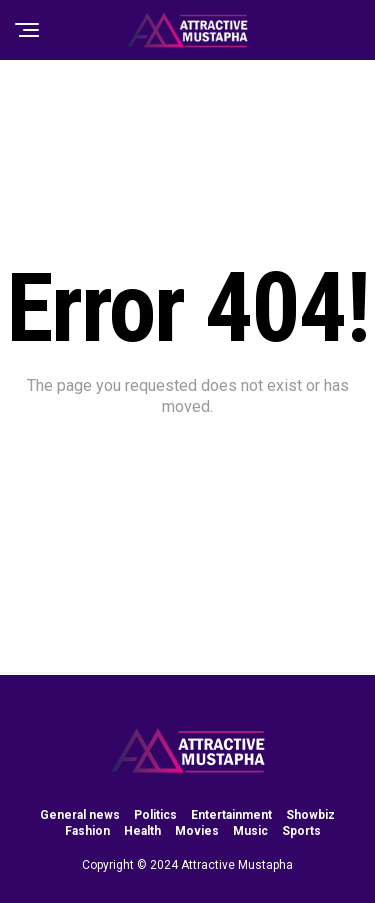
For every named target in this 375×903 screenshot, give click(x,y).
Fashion (87, 831)
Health (142, 831)
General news (80, 815)
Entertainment (231, 815)
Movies (197, 831)
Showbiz (310, 815)
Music (250, 831)
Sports (301, 831)
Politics (155, 815)
